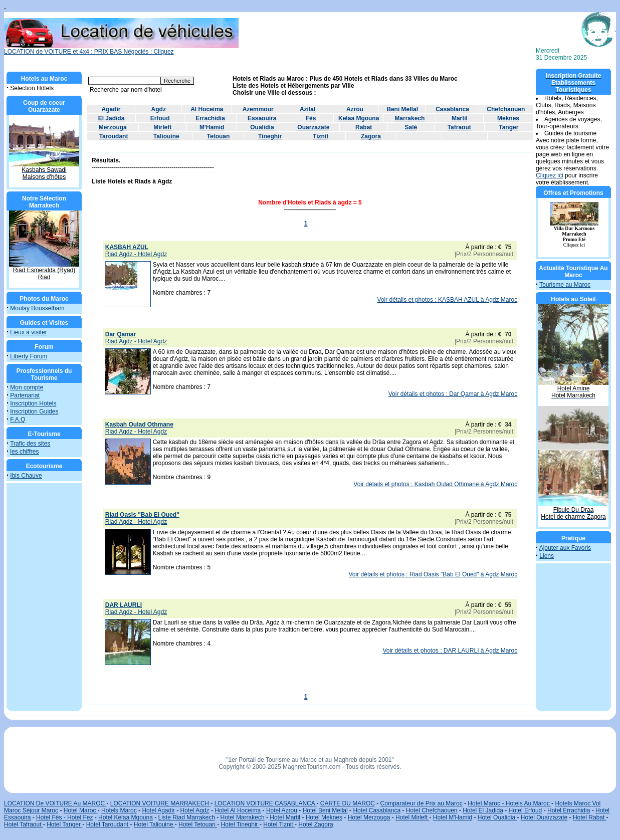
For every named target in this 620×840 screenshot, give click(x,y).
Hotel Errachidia (569, 810)
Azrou (355, 109)
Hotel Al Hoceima (238, 810)
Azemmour (258, 109)
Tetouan (219, 136)
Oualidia (262, 127)
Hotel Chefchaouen (432, 810)
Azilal (307, 109)
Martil (460, 118)
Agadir (111, 109)
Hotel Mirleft (412, 817)
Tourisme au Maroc (565, 285)
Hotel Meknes (324, 817)
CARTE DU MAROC (348, 803)
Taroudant (114, 136)
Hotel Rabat (590, 817)
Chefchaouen (506, 109)
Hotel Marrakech (243, 817)
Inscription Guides (34, 411)
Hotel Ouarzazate (544, 817)
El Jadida (112, 118)
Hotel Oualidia (497, 817)
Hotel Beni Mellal (325, 810)
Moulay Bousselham (37, 308)
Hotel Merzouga (369, 817)
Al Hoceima (207, 109)
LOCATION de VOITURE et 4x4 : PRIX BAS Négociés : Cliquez (121, 49)
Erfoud (160, 118)
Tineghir (270, 136)
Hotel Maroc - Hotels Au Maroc (509, 803)
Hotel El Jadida (483, 810)
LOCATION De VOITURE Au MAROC (55, 803)
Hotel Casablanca (377, 810)
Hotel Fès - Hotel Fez (64, 817)
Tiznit (321, 136)
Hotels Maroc (119, 810)
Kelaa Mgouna (359, 118)
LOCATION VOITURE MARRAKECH (160, 803)
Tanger (508, 127)
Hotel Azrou (282, 810)
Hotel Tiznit (279, 824)
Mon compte (27, 387)
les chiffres (24, 452)
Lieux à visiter (28, 332)
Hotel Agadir (158, 810)
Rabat (364, 127)
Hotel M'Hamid (453, 817)
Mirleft (162, 127)
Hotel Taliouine (154, 824)
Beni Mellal (402, 109)
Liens (547, 556)
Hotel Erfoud (526, 810)
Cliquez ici (550, 175)
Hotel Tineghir (240, 824)
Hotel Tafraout (24, 824)
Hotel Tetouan (198, 824)
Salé (411, 127)
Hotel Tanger (64, 824)
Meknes (508, 118)
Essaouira (262, 118)
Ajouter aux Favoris (565, 548)
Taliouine (166, 136)
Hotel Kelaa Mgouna (126, 817)
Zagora (371, 136)
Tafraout (459, 127)
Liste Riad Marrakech (187, 817)
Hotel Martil (285, 817)
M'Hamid (212, 127)
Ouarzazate (313, 127)
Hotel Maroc (81, 810)
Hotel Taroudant (108, 824)
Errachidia (210, 118)
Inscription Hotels (33, 403)
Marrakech (409, 118)
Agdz (159, 109)
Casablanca (452, 109)
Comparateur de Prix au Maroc (422, 803)
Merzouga (113, 127)
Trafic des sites (30, 444)
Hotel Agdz (195, 810)
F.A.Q (18, 419)
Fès (311, 118)
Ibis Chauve (26, 476)
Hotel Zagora (316, 824)
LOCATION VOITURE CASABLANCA (266, 803)
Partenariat (25, 395)
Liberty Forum (29, 356)
